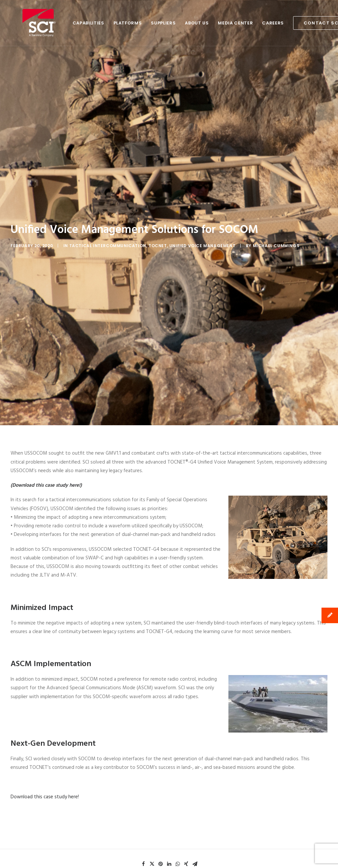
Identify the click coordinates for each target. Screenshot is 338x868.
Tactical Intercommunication (108, 217)
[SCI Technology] (27, 23)
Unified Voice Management (202, 217)
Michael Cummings (276, 217)
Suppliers (139, 23)
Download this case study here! (45, 739)
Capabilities (65, 23)
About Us (173, 23)
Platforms (104, 23)
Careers (249, 23)
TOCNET (158, 217)
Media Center (212, 23)
